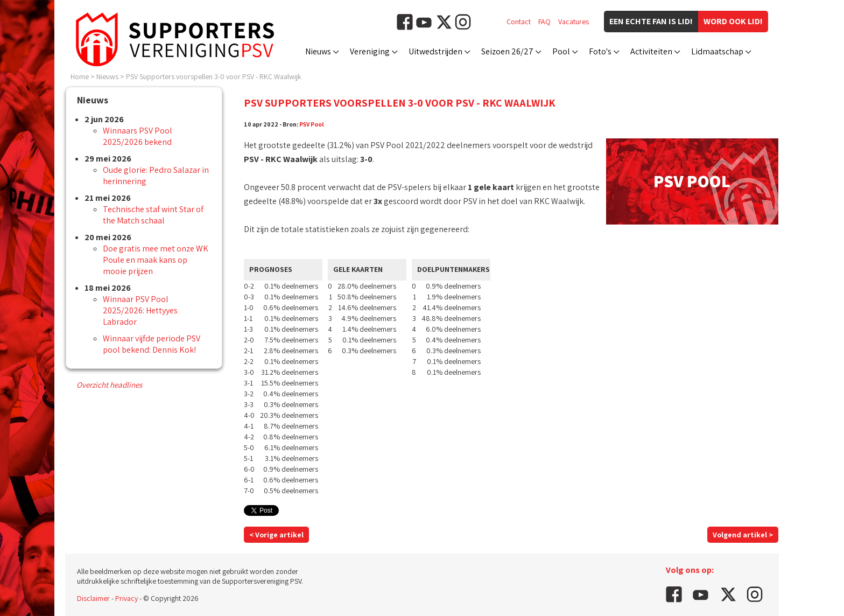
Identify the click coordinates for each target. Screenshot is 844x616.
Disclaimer (93, 598)
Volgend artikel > (743, 535)
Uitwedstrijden (435, 51)
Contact (519, 22)
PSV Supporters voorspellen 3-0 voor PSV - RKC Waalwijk (214, 76)
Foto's (600, 51)
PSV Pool (312, 124)
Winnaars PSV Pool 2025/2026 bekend (138, 136)
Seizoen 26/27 (507, 51)
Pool (561, 51)
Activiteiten (651, 51)
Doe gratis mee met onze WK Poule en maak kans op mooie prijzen (156, 260)
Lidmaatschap (717, 51)
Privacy (126, 598)
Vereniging (370, 51)
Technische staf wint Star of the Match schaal (153, 215)
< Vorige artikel (276, 535)
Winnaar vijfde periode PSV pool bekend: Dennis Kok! (152, 344)
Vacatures (574, 22)
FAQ (544, 22)
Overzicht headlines (109, 385)
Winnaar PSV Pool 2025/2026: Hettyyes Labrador (140, 310)
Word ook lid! (733, 21)
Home (80, 76)
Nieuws (318, 51)
